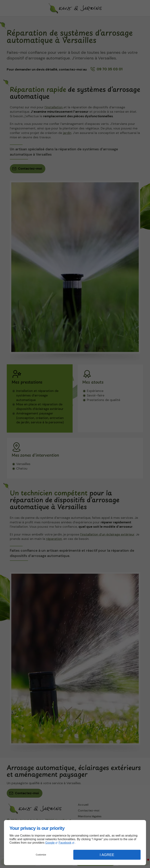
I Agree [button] (107, 855)
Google (50, 843)
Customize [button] (41, 855)
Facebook (65, 843)
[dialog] (75, 843)
